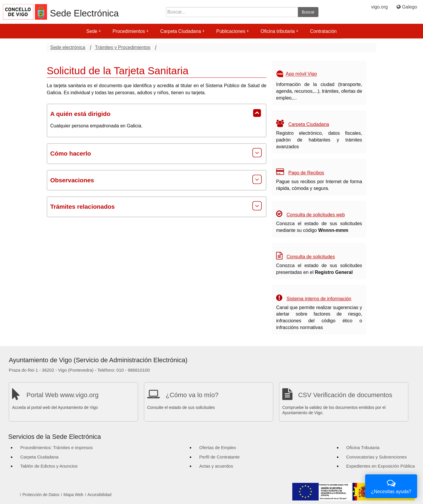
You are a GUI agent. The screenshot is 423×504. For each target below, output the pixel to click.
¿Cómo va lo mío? (192, 395)
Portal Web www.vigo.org (62, 395)
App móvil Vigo (301, 74)
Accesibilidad (100, 495)
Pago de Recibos (306, 173)
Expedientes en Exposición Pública (381, 466)
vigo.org (379, 7)
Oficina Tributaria (363, 447)
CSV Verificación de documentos (345, 395)
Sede (94, 31)
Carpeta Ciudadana (182, 31)
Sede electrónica (68, 47)
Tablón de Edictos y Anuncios (49, 466)
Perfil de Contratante (219, 457)
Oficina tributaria (280, 31)
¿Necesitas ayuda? (391, 486)
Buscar (308, 12)
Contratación (323, 31)
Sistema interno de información (319, 299)
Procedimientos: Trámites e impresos (57, 447)
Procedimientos (130, 31)
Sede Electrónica (84, 13)
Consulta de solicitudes (311, 257)
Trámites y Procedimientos (123, 47)
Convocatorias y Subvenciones (377, 457)
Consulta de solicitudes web (315, 215)
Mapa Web (73, 495)
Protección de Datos (41, 495)
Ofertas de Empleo (218, 447)
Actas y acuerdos (216, 466)
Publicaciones (233, 31)
